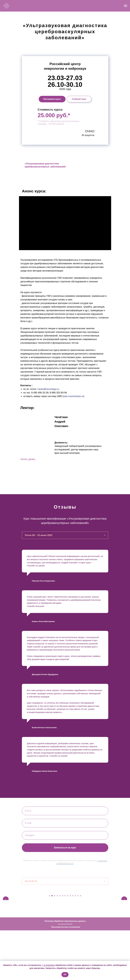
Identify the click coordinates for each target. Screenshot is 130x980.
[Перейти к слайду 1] (50, 945)
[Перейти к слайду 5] (60, 945)
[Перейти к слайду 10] (73, 945)
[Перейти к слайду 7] (65, 945)
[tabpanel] (65, 672)
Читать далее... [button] (29, 459)
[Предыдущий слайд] (6, 916)
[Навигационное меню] (126, 6)
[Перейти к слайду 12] (78, 945)
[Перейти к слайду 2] (52, 945)
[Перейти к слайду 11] (75, 945)
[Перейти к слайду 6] (62, 945)
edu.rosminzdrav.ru (74, 396)
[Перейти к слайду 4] (57, 945)
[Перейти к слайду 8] (68, 945)
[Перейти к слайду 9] (70, 945)
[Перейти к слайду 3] (55, 945)
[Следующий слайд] (124, 916)
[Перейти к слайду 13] (81, 945)
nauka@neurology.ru (48, 389)
